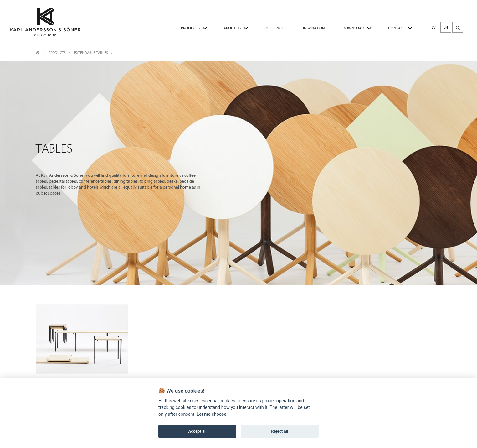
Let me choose (211, 414)
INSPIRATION (314, 28)
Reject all (280, 431)
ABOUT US (232, 28)
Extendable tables (91, 53)
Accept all (197, 431)
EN (446, 27)
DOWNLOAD (353, 28)
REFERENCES (275, 28)
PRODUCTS (190, 28)
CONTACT (397, 28)
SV (434, 27)
